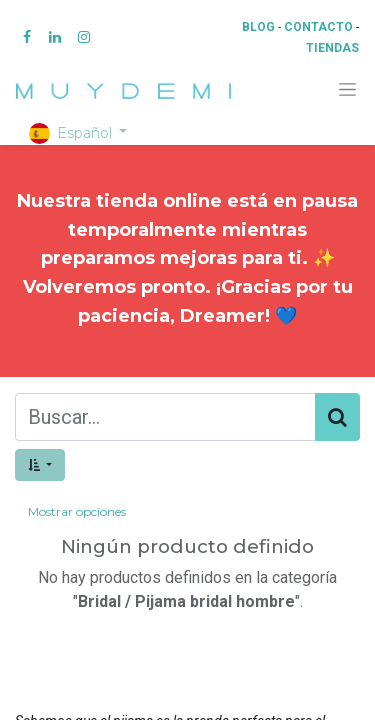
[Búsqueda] (337, 417)
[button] (40, 465)
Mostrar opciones (77, 511)
